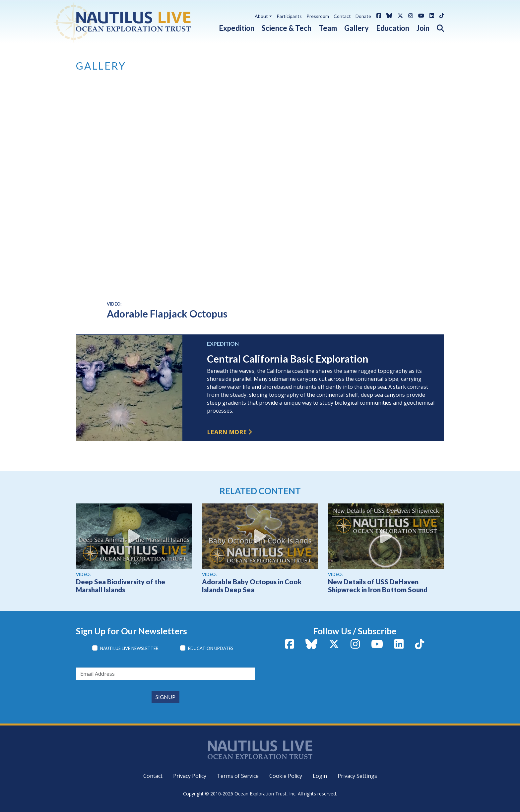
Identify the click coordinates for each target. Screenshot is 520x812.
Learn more (227, 432)
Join (423, 28)
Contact (342, 16)
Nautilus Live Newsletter (129, 648)
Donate (363, 16)
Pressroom (318, 16)
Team (328, 28)
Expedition (237, 28)
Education (393, 28)
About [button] (261, 16)
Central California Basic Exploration (288, 359)
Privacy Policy (190, 776)
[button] (437, 27)
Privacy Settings (357, 776)
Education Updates (211, 648)
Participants (289, 16)
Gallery (357, 28)
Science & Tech (287, 28)
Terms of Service (238, 776)
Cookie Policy (286, 776)
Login (320, 776)
